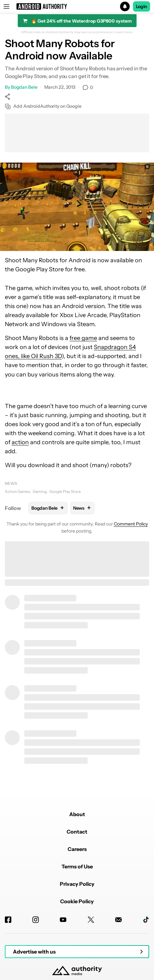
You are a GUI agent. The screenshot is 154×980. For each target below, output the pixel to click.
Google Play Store (65, 491)
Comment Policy (131, 524)
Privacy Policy (77, 884)
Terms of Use (77, 866)
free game (83, 338)
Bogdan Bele (24, 87)
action (20, 442)
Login (142, 6)
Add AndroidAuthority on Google (43, 106)
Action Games (17, 491)
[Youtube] (63, 920)
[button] (77, 6)
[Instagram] (36, 920)
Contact (77, 832)
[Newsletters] (118, 920)
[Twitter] (91, 920)
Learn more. (124, 32)
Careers (77, 849)
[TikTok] (146, 920)
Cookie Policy (77, 901)
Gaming (40, 491)
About (77, 814)
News (11, 483)
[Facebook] (8, 920)
